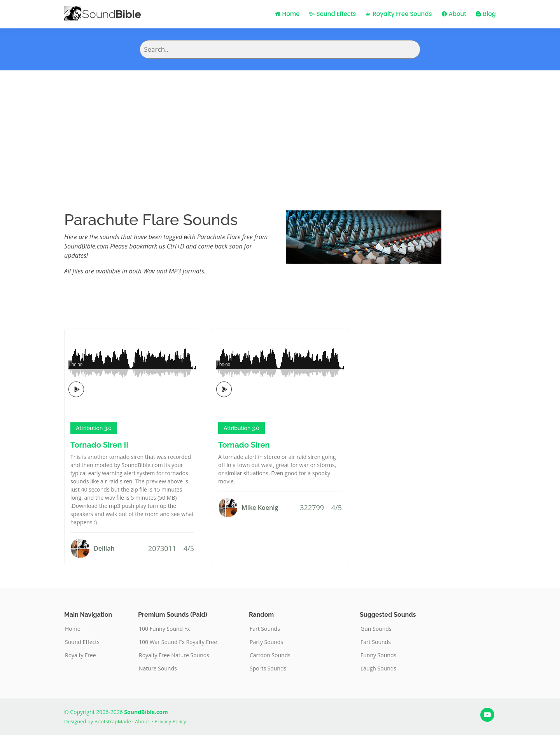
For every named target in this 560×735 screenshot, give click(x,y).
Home (287, 14)
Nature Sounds (158, 668)
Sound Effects (333, 14)
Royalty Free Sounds (398, 14)
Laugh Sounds (378, 668)
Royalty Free (80, 655)
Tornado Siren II (99, 445)
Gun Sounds (376, 629)
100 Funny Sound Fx (164, 629)
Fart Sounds (265, 629)
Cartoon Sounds (270, 655)
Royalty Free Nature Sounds (174, 655)
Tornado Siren (244, 445)
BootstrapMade (113, 721)
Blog (486, 14)
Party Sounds (266, 642)
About (454, 14)
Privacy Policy (170, 721)
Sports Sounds (268, 668)
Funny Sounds (378, 655)
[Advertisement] (280, 129)
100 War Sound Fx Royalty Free (178, 642)
